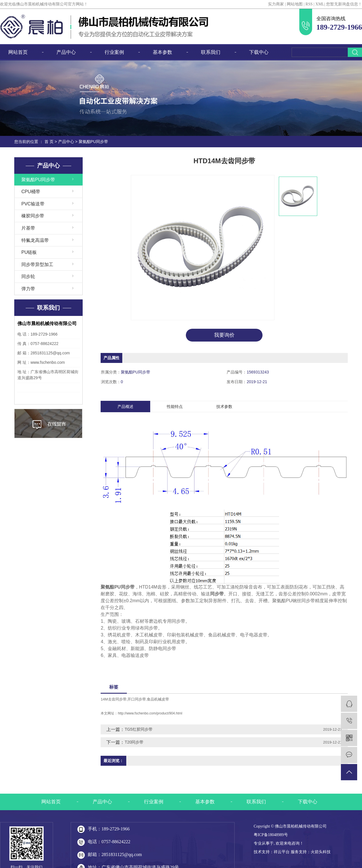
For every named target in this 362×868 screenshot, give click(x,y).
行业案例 (114, 52)
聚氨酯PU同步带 (93, 142)
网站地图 (295, 4)
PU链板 (29, 252)
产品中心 (66, 52)
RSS (309, 4)
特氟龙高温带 (35, 240)
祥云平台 (282, 852)
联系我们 (211, 52)
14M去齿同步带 (113, 699)
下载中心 (259, 52)
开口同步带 (137, 699)
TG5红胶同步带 (138, 729)
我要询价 (224, 335)
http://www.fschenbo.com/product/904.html (150, 713)
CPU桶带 (31, 192)
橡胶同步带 (33, 216)
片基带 (28, 228)
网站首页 (18, 52)
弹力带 (28, 289)
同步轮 (28, 276)
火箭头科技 (321, 852)
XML (320, 4)
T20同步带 (134, 742)
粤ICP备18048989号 (271, 835)
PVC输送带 (33, 204)
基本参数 (162, 52)
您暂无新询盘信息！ (344, 4)
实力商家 (276, 4)
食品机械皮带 (158, 699)
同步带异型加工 (37, 265)
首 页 (49, 142)
